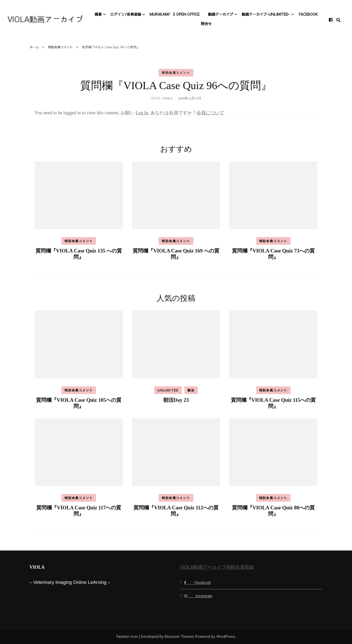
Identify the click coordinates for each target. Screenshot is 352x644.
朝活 (191, 390)
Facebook (308, 14)
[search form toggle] (338, 20)
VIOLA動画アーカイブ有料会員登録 (217, 567)
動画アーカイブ (221, 14)
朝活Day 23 (176, 400)
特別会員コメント (176, 73)
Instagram (198, 596)
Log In (142, 113)
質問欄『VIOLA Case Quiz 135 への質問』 (79, 254)
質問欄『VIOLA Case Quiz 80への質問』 (273, 511)
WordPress (226, 636)
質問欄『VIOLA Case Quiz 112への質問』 (176, 511)
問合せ (206, 24)
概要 (98, 14)
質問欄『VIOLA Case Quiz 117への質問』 (79, 511)
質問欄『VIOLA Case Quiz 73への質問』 (273, 254)
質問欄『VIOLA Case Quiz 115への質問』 (273, 403)
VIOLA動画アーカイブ (46, 20)
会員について (210, 113)
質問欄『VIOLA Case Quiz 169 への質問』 (176, 254)
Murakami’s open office (175, 14)
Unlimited (168, 390)
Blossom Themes (179, 636)
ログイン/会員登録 (126, 14)
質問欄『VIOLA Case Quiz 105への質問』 (79, 403)
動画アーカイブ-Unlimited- (266, 14)
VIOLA (168, 98)
